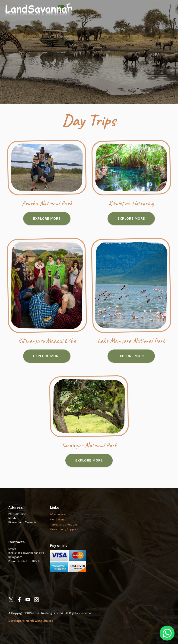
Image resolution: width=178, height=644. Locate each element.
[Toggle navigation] (171, 9)
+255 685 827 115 (30, 571)
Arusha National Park (47, 213)
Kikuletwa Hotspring (131, 213)
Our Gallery (57, 530)
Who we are (58, 524)
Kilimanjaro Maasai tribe (47, 351)
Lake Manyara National (126, 351)
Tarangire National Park (89, 455)
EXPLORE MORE (47, 229)
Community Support (64, 540)
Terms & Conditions (64, 535)
